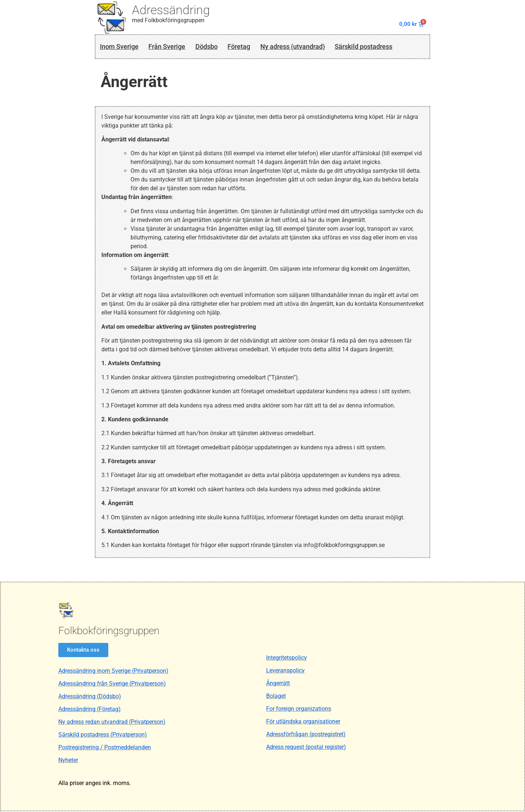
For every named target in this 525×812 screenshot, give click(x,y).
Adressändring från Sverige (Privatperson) (112, 685)
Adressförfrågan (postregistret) (306, 735)
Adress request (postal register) (306, 748)
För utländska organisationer (303, 722)
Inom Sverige (120, 47)
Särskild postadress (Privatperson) (103, 736)
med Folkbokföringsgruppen (168, 20)
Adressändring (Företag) (90, 710)
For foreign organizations (299, 709)
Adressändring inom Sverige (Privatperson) (113, 672)
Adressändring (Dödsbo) (90, 697)
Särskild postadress (380, 47)
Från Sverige (170, 47)
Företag (247, 47)
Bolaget (276, 697)
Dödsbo (213, 47)
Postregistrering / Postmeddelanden (105, 748)
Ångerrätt (278, 684)
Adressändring (171, 10)
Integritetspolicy (287, 658)
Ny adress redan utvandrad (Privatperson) (112, 723)
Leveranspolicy (285, 671)
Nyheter (68, 761)
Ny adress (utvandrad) (304, 47)
